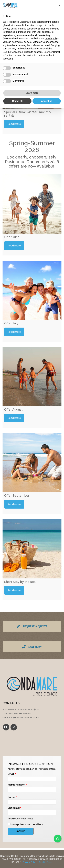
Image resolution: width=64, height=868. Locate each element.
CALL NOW (32, 647)
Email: (12, 774)
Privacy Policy (26, 819)
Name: (12, 797)
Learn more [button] (32, 93)
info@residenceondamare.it (24, 717)
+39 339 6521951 (23, 714)
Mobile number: (17, 785)
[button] (60, 5)
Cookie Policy (46, 862)
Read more (14, 124)
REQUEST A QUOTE (32, 626)
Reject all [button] (17, 101)
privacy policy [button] (10, 29)
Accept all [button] (47, 101)
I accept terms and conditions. (26, 824)
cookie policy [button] (52, 39)
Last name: (14, 808)
